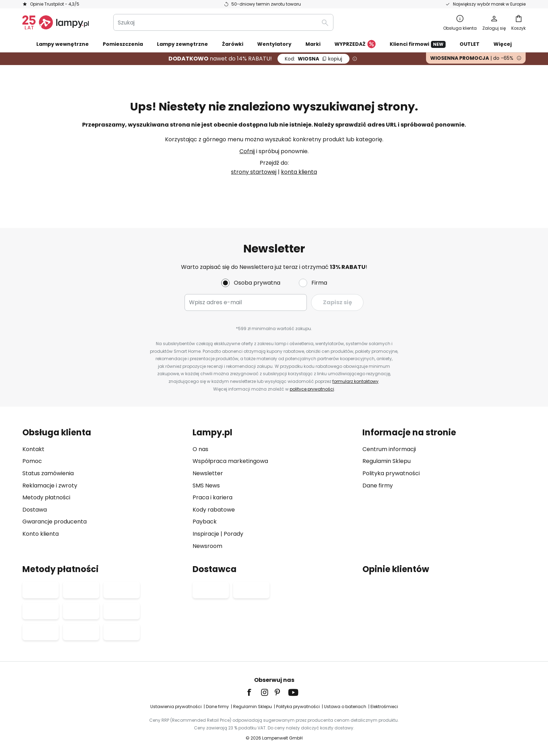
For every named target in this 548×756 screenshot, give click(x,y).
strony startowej (254, 172)
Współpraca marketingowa (230, 461)
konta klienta (299, 172)
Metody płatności (46, 497)
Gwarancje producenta (55, 522)
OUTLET (470, 44)
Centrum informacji (389, 449)
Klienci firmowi (418, 44)
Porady (233, 534)
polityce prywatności (312, 389)
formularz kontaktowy (355, 381)
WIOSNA (313, 59)
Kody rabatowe (214, 510)
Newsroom (207, 546)
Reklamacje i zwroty (50, 486)
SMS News (206, 486)
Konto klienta (41, 534)
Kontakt (33, 449)
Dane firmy (378, 486)
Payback (205, 522)
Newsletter (208, 473)
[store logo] (56, 22)
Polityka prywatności (391, 473)
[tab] (104, 489)
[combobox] (223, 22)
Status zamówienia (48, 473)
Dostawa (35, 510)
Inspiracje (206, 534)
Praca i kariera (212, 497)
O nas (200, 449)
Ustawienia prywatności (176, 707)
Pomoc (32, 461)
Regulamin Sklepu (387, 461)
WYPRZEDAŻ (355, 44)
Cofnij (247, 151)
